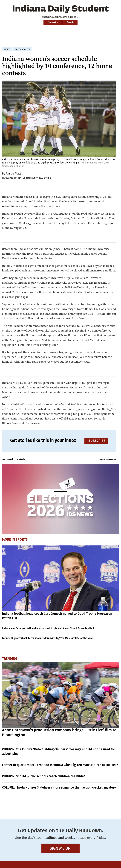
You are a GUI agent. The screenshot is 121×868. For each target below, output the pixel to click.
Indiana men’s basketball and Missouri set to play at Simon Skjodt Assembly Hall (48, 628)
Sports (22, 540)
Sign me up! (60, 848)
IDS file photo (97, 163)
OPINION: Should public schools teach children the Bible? (44, 776)
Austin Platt (13, 174)
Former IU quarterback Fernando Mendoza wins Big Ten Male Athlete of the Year (47, 638)
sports (7, 49)
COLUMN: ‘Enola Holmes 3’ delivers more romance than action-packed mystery (59, 787)
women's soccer (22, 49)
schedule (8, 206)
